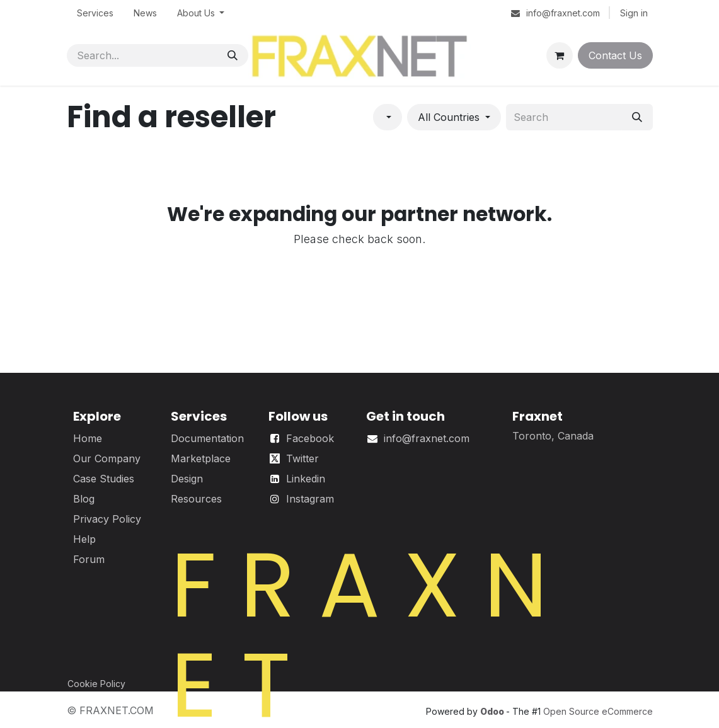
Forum (89, 559)
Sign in (634, 13)
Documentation (207, 438)
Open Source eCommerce (598, 711)
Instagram (310, 499)
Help (84, 539)
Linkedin (306, 479)
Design (187, 479)
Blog (84, 499)
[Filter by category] (388, 117)
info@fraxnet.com (427, 438)
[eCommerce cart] (560, 55)
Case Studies (104, 479)
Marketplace (201, 458)
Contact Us (615, 55)
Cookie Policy (96, 684)
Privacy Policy (107, 519)
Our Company (107, 458)
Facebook (310, 438)
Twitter (302, 458)
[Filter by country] (454, 117)
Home (88, 438)
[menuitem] (95, 13)
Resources (196, 499)
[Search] (233, 55)
